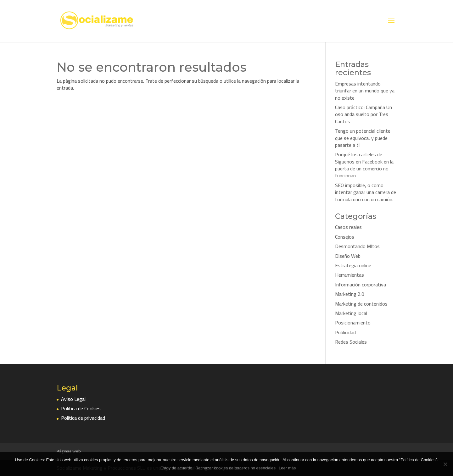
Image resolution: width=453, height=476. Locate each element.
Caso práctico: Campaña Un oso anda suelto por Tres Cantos (364, 114)
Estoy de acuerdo (176, 468)
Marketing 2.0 (350, 294)
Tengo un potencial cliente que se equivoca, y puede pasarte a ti (363, 138)
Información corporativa (361, 285)
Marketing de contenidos (361, 304)
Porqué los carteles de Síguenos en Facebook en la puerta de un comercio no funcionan (364, 165)
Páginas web (69, 451)
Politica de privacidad (83, 418)
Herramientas (350, 275)
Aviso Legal (73, 399)
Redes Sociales (351, 342)
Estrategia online (353, 265)
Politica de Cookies (81, 408)
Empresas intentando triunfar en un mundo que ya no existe (365, 91)
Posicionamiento (353, 323)
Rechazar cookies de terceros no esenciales (235, 468)
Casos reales (348, 227)
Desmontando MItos (357, 246)
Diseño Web (348, 256)
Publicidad (345, 332)
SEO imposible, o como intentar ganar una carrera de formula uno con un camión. (366, 192)
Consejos (345, 237)
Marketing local (351, 313)
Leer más (287, 468)
